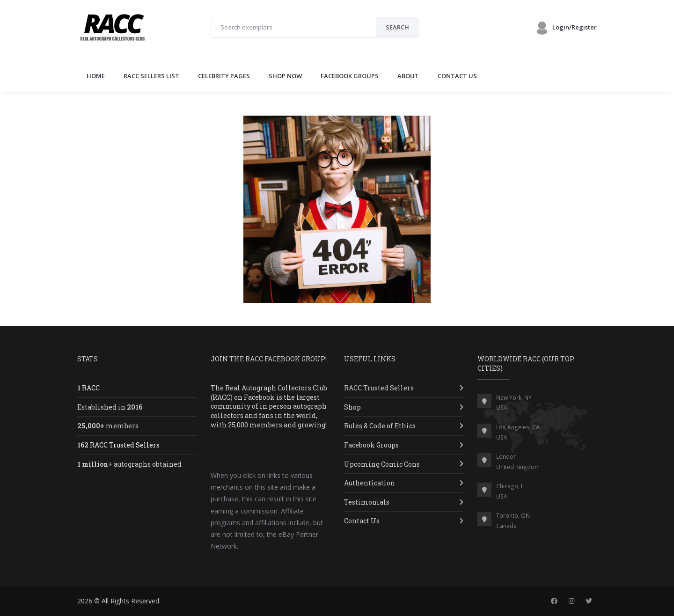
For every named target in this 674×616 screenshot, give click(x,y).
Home (96, 76)
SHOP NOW (285, 76)
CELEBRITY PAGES (224, 76)
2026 (85, 601)
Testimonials (367, 502)
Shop (352, 407)
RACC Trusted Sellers (379, 388)
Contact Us (362, 521)
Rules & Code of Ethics (380, 426)
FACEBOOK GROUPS (350, 76)
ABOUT (408, 76)
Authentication (370, 483)
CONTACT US (457, 76)
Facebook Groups (371, 445)
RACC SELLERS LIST (151, 76)
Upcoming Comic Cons (382, 464)
